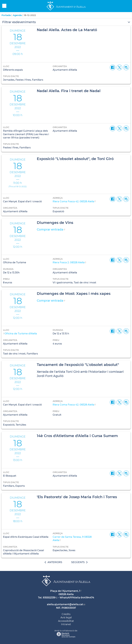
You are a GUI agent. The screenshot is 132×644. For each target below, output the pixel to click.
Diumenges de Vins (55, 223)
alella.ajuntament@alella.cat (65, 604)
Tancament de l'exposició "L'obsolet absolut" (78, 365)
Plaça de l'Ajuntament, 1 (65, 591)
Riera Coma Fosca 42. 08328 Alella (73, 201)
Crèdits (66, 614)
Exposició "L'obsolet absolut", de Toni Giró (75, 159)
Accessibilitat (66, 621)
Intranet (66, 624)
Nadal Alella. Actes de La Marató (67, 30)
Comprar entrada (50, 229)
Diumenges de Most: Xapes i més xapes (74, 294)
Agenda (17, 15)
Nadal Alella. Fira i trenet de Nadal (69, 91)
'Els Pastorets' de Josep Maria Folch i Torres (77, 497)
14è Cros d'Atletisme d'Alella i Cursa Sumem (77, 436)
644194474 (87, 598)
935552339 (49, 598)
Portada (6, 15)
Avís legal (66, 618)
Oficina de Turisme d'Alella (21, 334)
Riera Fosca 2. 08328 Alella (69, 262)
